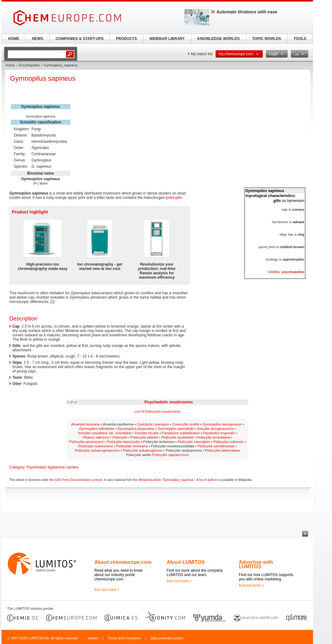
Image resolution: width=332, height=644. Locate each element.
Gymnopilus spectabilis (176, 429)
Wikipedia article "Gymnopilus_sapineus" (166, 480)
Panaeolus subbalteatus (181, 433)
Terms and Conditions (124, 638)
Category (17, 467)
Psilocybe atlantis (145, 437)
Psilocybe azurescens (86, 442)
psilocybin (174, 198)
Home (10, 65)
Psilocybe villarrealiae (222, 450)
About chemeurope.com (123, 562)
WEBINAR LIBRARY (167, 39)
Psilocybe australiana (213, 437)
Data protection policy (167, 638)
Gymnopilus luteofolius (97, 429)
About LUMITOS (186, 562)
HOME (14, 39)
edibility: (286, 272)
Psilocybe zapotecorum (171, 455)
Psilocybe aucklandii (177, 437)
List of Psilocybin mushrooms (158, 411)
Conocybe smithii (186, 424)
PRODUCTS (126, 39)
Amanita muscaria (85, 424)
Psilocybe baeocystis (123, 442)
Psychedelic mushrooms (169, 402)
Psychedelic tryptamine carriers (52, 467)
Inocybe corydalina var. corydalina (105, 433)
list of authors (208, 480)
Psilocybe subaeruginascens (97, 450)
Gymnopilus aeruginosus (222, 424)
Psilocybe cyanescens (96, 446)
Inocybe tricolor (147, 433)
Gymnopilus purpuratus (136, 429)
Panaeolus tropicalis (219, 433)
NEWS (38, 39)
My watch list (202, 54)
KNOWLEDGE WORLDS (219, 39)
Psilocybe (120, 437)
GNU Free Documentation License (79, 480)
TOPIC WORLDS (266, 39)
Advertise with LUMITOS (256, 564)
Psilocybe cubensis (228, 442)
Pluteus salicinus (96, 437)
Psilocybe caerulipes (194, 442)
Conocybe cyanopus (153, 424)
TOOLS (300, 39)
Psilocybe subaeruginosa (142, 450)
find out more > (107, 590)
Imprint (93, 638)
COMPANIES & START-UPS (79, 39)
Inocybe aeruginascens (215, 429)
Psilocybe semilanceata (216, 446)
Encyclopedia (29, 65)
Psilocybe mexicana (132, 446)
